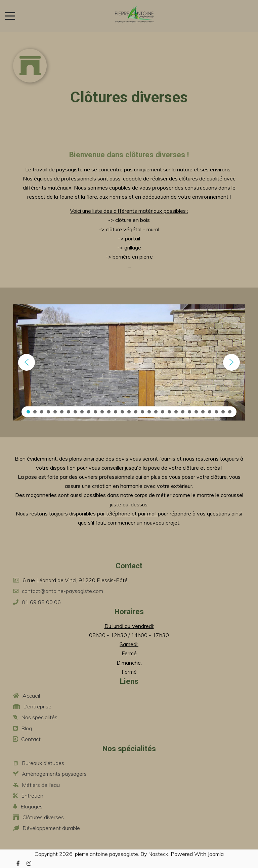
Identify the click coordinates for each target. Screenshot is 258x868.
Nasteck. (159, 854)
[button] (27, 362)
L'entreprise (37, 706)
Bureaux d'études (43, 763)
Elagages (32, 806)
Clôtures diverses (43, 817)
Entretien (32, 796)
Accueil (31, 696)
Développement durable (51, 828)
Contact (31, 739)
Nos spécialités (39, 717)
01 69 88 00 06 (41, 602)
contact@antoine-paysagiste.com (62, 591)
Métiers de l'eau (41, 785)
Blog (27, 728)
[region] (129, 362)
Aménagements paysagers (54, 774)
